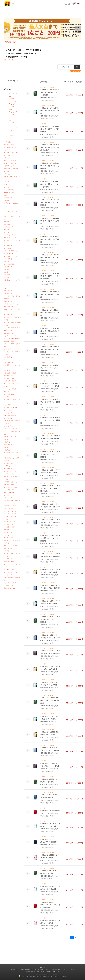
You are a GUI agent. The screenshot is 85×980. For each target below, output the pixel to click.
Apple (52, 87)
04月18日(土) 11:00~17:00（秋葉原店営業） (25, 50)
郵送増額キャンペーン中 (17, 57)
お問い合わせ (25, 970)
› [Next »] (79, 938)
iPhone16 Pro (14, 112)
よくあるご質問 (69, 970)
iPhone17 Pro (14, 99)
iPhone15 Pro (14, 123)
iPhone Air (12, 104)
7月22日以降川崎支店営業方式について (23, 53)
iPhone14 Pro (14, 133)
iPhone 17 (12, 101)
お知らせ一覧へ (10, 60)
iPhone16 (12, 115)
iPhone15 (12, 125)
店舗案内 (14, 970)
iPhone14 (12, 136)
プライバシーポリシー (40, 970)
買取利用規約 (56, 970)
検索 (77, 67)
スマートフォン (45, 87)
